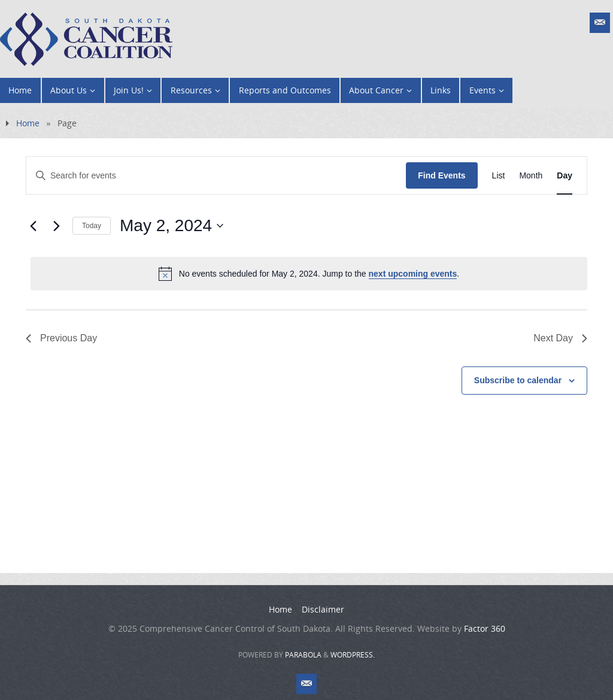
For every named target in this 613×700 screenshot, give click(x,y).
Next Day (560, 338)
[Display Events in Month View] (531, 176)
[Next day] (56, 226)
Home (28, 123)
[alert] (309, 274)
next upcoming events (413, 274)
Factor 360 (485, 628)
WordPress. (353, 655)
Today (92, 226)
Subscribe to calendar (518, 380)
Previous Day (61, 338)
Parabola (303, 655)
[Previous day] (33, 226)
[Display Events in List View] (499, 176)
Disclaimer (323, 609)
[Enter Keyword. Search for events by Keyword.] (216, 176)
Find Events (441, 175)
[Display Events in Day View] (565, 176)
